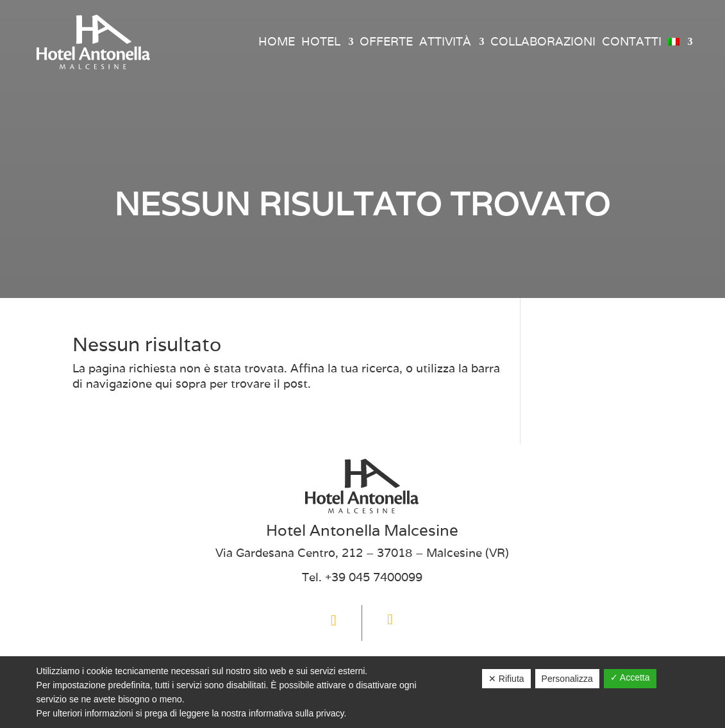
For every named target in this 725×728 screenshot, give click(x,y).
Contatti (632, 41)
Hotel (321, 41)
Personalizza (567, 679)
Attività (445, 41)
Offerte (386, 41)
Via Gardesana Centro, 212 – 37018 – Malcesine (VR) (362, 553)
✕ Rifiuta (506, 679)
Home (277, 41)
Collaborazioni (543, 41)
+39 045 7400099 (374, 577)
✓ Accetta (630, 677)
